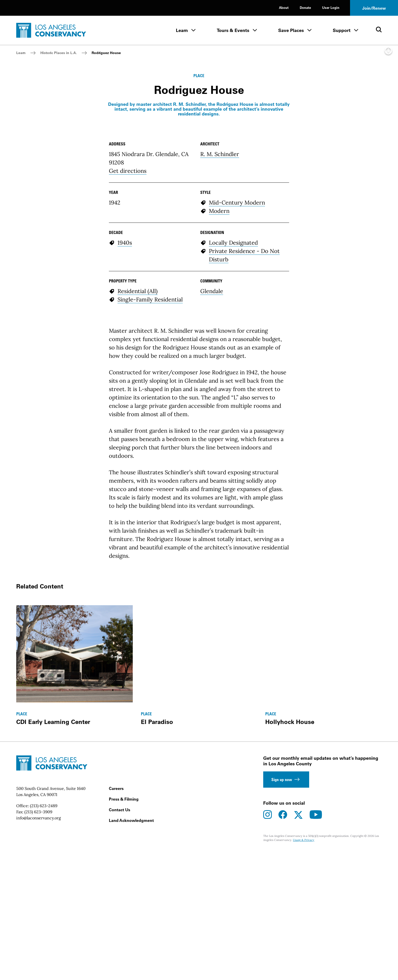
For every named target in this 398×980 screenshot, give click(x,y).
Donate (305, 7)
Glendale (212, 470)
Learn (182, 30)
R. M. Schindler (220, 333)
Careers (116, 968)
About (284, 7)
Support (342, 30)
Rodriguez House (106, 53)
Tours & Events (233, 30)
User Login (331, 7)
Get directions (128, 350)
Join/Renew (374, 8)
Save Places (291, 30)
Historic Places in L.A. (59, 53)
